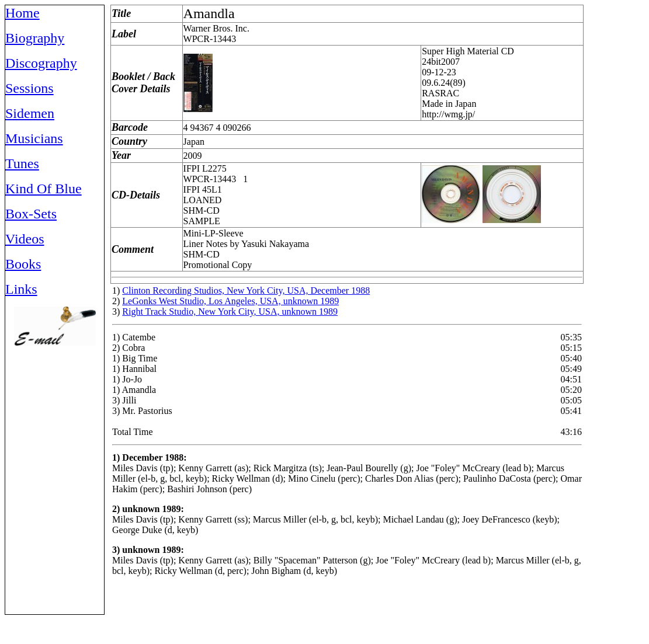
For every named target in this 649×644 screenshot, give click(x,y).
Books (23, 264)
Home (22, 13)
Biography (35, 38)
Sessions (29, 88)
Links (21, 289)
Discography (41, 63)
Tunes (22, 163)
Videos (25, 239)
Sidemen (30, 113)
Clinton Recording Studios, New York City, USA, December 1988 (246, 290)
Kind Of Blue (44, 189)
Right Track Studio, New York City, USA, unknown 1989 (230, 311)
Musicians (34, 138)
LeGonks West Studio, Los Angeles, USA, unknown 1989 (230, 301)
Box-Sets (31, 214)
